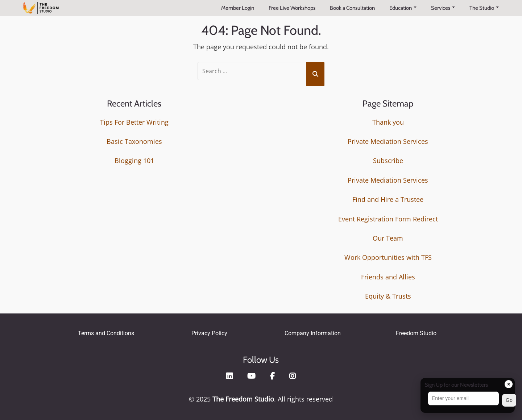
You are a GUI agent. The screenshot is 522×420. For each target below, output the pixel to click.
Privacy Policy (209, 333)
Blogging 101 (134, 161)
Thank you (388, 122)
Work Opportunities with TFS (388, 257)
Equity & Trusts (388, 296)
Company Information (313, 333)
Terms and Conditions (106, 333)
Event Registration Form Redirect (388, 219)
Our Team (388, 238)
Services (443, 8)
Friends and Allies (388, 276)
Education (403, 8)
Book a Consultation (352, 8)
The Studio (484, 8)
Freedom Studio (416, 333)
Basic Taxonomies (134, 141)
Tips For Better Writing (134, 122)
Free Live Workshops (292, 8)
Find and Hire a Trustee (388, 199)
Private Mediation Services (388, 141)
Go (509, 400)
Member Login (238, 8)
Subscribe (388, 161)
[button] (468, 400)
